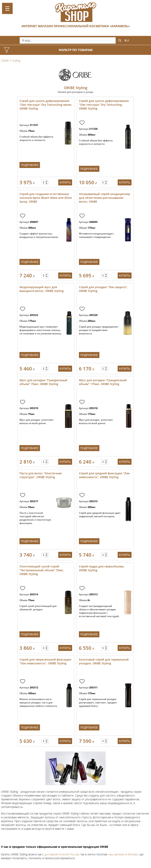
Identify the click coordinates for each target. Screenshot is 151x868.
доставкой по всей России (62, 854)
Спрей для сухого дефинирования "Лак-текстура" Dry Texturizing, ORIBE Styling (104, 105)
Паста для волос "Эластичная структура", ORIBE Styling (41, 475)
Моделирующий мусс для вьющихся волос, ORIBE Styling (42, 289)
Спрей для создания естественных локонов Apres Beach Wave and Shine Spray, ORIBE (46, 198)
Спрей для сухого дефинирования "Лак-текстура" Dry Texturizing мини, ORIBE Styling (46, 105)
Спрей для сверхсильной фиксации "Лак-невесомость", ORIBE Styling (45, 661)
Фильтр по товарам (76, 50)
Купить (65, 182)
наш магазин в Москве (123, 854)
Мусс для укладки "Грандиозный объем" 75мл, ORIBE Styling (43, 382)
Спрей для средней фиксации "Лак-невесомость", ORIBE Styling (105, 475)
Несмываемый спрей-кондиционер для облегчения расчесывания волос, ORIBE (105, 198)
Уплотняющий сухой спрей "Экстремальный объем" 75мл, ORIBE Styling (42, 570)
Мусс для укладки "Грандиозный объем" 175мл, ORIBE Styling (103, 382)
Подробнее (30, 165)
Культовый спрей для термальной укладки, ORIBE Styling (104, 661)
